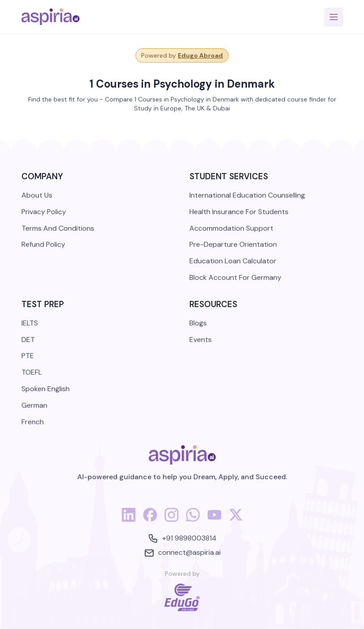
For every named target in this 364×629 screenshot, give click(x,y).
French (33, 422)
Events (201, 340)
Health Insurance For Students (239, 212)
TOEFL (32, 372)
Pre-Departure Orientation (233, 244)
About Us (37, 195)
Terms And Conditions (58, 228)
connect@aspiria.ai (182, 553)
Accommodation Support (231, 228)
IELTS (30, 323)
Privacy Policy (44, 212)
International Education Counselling (247, 195)
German (34, 405)
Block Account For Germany (235, 277)
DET (28, 340)
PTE (28, 356)
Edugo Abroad (200, 55)
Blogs (198, 323)
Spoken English (46, 389)
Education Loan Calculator (233, 261)
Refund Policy (43, 244)
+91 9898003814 (182, 538)
